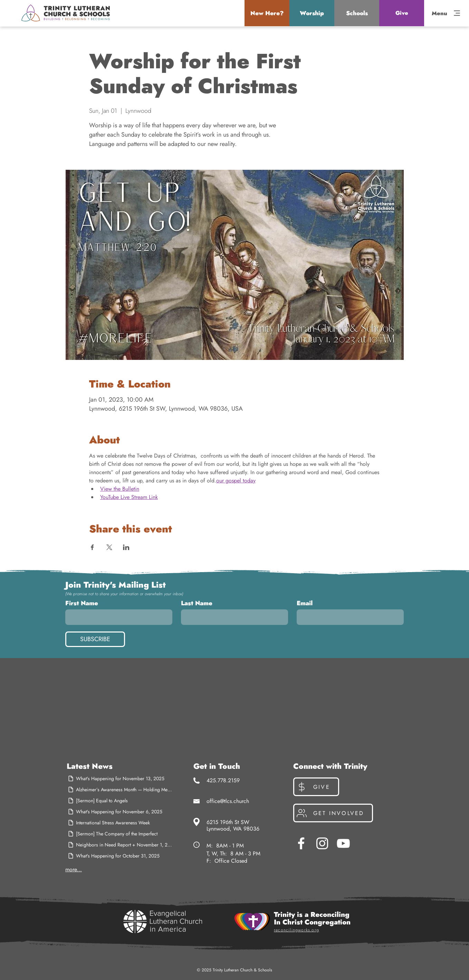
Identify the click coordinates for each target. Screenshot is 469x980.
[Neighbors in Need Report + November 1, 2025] (120, 845)
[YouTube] (343, 843)
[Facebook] (301, 843)
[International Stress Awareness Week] (120, 823)
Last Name (197, 603)
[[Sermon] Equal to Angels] (120, 801)
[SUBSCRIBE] (95, 639)
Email (305, 603)
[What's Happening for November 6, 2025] (120, 812)
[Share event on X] (109, 547)
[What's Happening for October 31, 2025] (120, 856)
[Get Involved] (333, 813)
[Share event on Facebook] (92, 547)
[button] (267, 13)
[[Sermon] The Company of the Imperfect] (120, 834)
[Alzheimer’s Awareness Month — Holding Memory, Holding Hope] (120, 790)
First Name (82, 603)
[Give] (402, 13)
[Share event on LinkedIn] (126, 547)
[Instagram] (322, 843)
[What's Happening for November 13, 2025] (120, 778)
